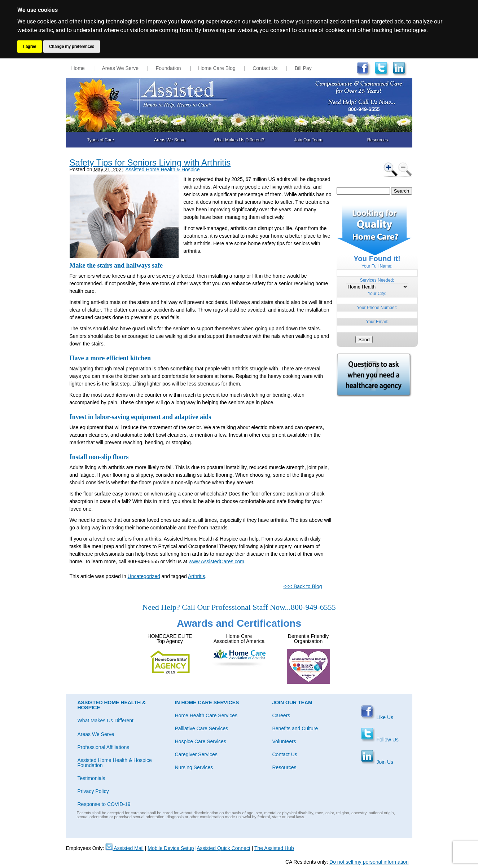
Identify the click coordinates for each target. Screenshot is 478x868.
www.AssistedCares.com (216, 561)
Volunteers (284, 741)
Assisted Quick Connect (223, 848)
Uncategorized (144, 576)
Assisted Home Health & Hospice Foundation (115, 763)
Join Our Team (308, 140)
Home (78, 68)
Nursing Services (194, 767)
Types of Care (100, 140)
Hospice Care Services (201, 741)
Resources (378, 140)
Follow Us (380, 740)
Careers (281, 715)
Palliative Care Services (202, 728)
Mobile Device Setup (171, 848)
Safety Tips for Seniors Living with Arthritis (150, 162)
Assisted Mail (124, 848)
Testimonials (91, 778)
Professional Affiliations (104, 747)
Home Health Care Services (206, 715)
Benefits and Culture (295, 728)
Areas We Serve (120, 68)
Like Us (377, 717)
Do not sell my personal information (369, 862)
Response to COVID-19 (104, 804)
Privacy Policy (93, 791)
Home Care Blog (217, 68)
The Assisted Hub (274, 848)
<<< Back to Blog (302, 586)
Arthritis (196, 576)
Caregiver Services (196, 754)
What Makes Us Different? (239, 140)
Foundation (168, 68)
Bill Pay (303, 68)
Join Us (377, 762)
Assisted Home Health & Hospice (162, 169)
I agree (30, 47)
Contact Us (265, 68)
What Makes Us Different (106, 721)
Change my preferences (72, 47)
